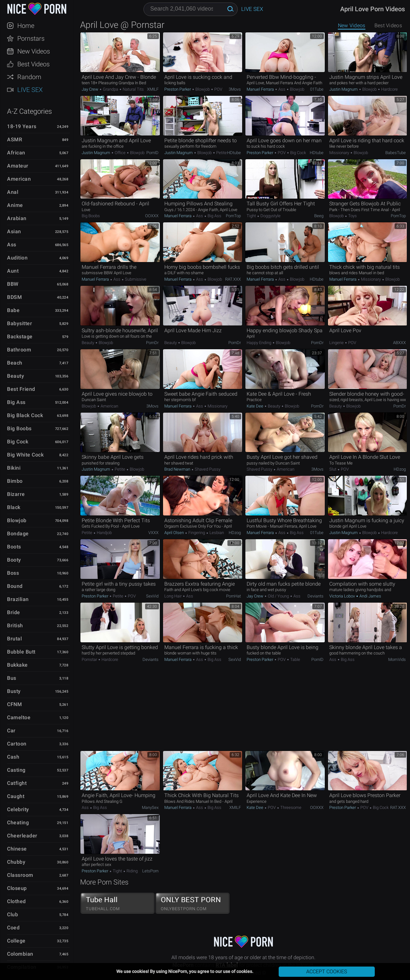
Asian (14, 231)
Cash (13, 757)
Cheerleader (22, 836)
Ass (12, 245)
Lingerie (337, 343)
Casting (16, 770)
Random (29, 77)
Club (12, 914)
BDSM (14, 297)
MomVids (397, 659)
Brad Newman (178, 469)
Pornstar (90, 659)
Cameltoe (19, 717)
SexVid (152, 596)
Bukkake (17, 665)
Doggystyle (270, 216)
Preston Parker (178, 89)
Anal (13, 192)
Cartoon (17, 744)
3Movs (235, 89)
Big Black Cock (25, 415)
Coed (13, 928)
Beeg (319, 216)
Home (26, 26)
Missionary (340, 153)
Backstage (20, 337)
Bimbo (15, 481)
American (19, 179)
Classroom (20, 875)
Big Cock (18, 442)
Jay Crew (90, 89)
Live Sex (30, 90)
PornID (152, 153)
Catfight (17, 783)
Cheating (18, 823)
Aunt (13, 271)
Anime (15, 205)
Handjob (104, 533)
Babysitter (20, 323)
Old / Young (278, 596)
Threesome (290, 807)
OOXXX (152, 216)
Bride (14, 612)
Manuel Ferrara (261, 89)
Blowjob (17, 520)
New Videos (34, 51)
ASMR (15, 140)
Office (120, 153)
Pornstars (31, 38)
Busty (14, 691)
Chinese (17, 849)
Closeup (17, 888)
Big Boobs (19, 428)
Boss (13, 573)
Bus (12, 678)
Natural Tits (133, 89)
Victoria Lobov (343, 596)
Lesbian (216, 533)
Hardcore (389, 89)
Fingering (197, 533)
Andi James (370, 596)
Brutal (14, 639)
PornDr (152, 343)
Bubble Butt (21, 652)
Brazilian (18, 599)
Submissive (135, 279)
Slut (333, 469)
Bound (15, 586)
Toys (352, 216)
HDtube (234, 153)
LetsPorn (150, 871)
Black (14, 507)
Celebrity (18, 809)
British (15, 626)
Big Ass (16, 402)
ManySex (150, 807)
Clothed (16, 901)
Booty (14, 560)
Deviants (316, 596)
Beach (15, 363)
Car (11, 731)
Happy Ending (259, 343)
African (16, 153)
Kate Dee (255, 406)
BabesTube (396, 153)
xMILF (153, 89)
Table (295, 659)
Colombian (20, 954)
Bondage (18, 534)
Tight (252, 216)
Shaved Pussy (207, 469)
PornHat (234, 596)
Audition (17, 258)
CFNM (14, 704)
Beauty (16, 376)
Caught (16, 796)
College (16, 941)
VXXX (153, 533)
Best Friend (21, 389)
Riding (132, 871)
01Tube (317, 89)
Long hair (173, 596)
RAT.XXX (233, 279)
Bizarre (16, 494)
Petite (221, 153)
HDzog (400, 469)
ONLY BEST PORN (193, 903)
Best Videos (33, 64)
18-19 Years (22, 126)
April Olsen (175, 533)
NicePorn (37, 9)
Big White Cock (25, 455)
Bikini (14, 468)
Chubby (16, 862)
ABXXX (399, 343)
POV (218, 89)
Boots (14, 547)
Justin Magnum (344, 89)
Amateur (18, 166)
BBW (13, 284)
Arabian (17, 218)
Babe (13, 310)
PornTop (233, 216)
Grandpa (111, 89)
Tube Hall (118, 903)
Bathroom (19, 350)
